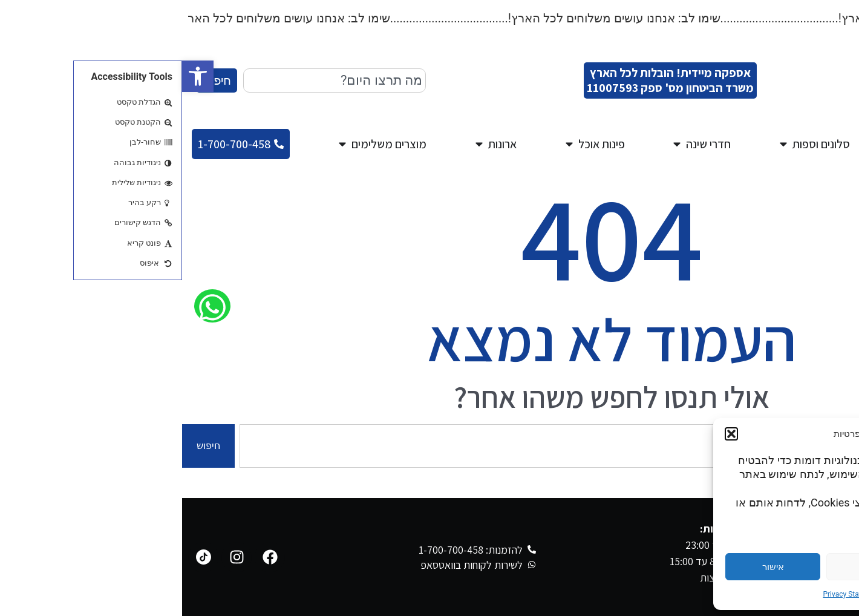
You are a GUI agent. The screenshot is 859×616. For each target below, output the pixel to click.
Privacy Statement (670, 594)
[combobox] (152, 80)
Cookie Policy (728, 594)
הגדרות (793, 567)
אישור (591, 567)
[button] (16, 76)
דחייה (692, 567)
